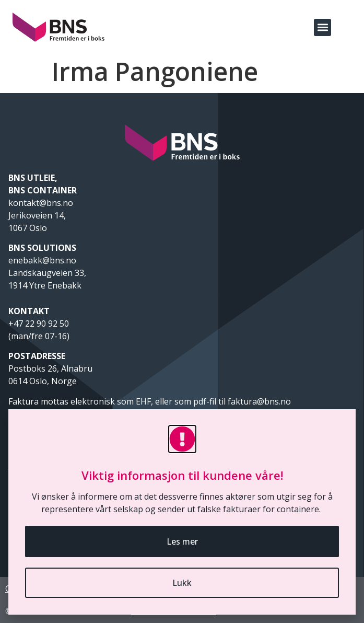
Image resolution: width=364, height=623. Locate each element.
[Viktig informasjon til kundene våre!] (182, 439)
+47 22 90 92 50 (39, 324)
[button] (322, 27)
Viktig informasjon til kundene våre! (182, 475)
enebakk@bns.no (43, 260)
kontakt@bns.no (42, 203)
